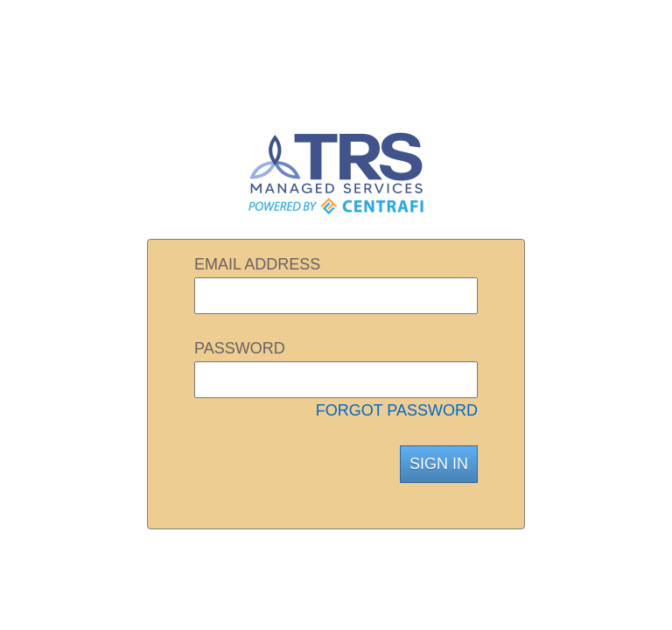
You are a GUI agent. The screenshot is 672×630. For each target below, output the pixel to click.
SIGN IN (439, 464)
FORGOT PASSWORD (397, 410)
